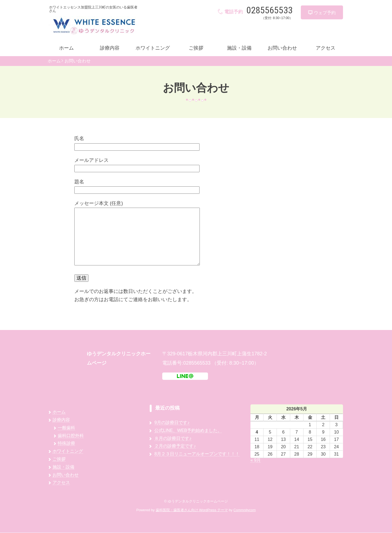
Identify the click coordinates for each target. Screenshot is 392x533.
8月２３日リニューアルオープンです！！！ (197, 454)
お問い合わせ (282, 48)
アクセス (326, 48)
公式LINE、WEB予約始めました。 (188, 430)
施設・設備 (239, 48)
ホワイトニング (153, 48)
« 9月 (256, 460)
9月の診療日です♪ (172, 423)
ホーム (66, 48)
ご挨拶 (196, 48)
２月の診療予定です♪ (175, 446)
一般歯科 (66, 428)
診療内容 (110, 48)
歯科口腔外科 (71, 436)
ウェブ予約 (322, 13)
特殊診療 (66, 443)
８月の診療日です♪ (173, 438)
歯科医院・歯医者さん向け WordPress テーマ (192, 510)
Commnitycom (245, 510)
